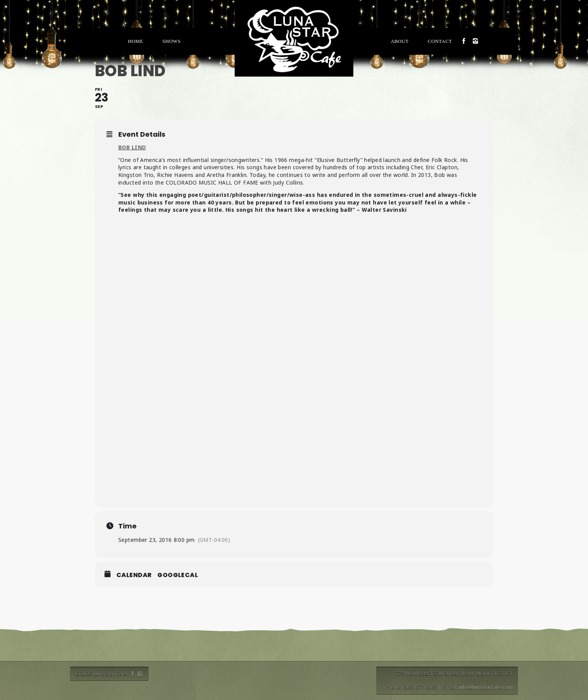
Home (136, 41)
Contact (440, 41)
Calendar (134, 575)
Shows (171, 41)
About (399, 41)
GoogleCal (178, 575)
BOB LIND (132, 147)
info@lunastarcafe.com (486, 687)
